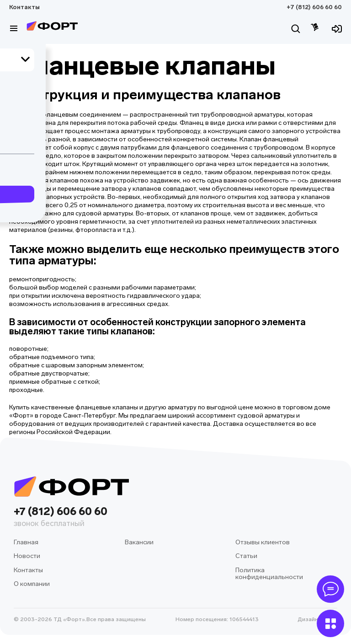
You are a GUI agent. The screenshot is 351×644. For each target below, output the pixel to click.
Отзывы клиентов (263, 542)
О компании (32, 584)
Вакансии (139, 542)
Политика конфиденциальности (269, 574)
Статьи (246, 556)
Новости (27, 556)
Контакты (24, 7)
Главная (26, 542)
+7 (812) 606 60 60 (314, 7)
